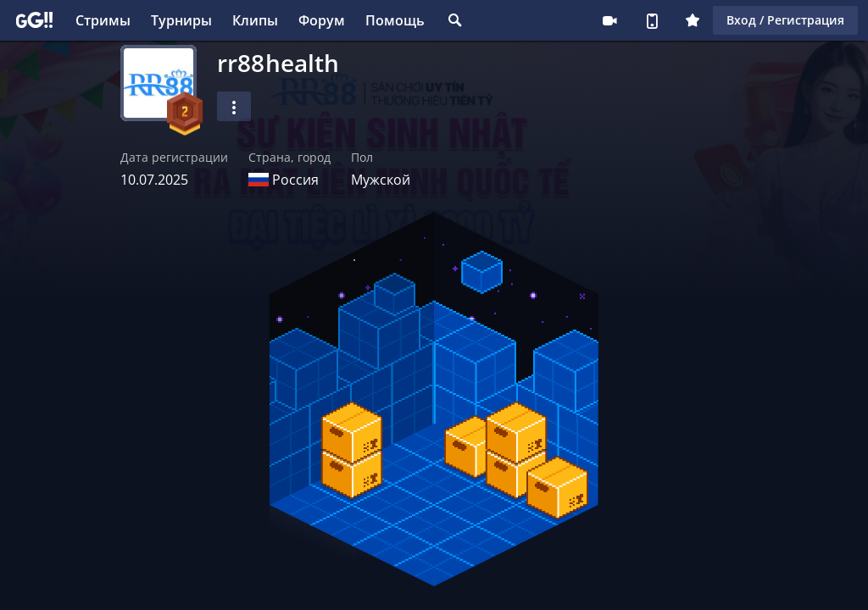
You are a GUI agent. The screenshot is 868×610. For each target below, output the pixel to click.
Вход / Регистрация (785, 20)
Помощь (395, 20)
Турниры (181, 20)
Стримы (103, 20)
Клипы (255, 20)
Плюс (693, 20)
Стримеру (609, 20)
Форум (322, 20)
